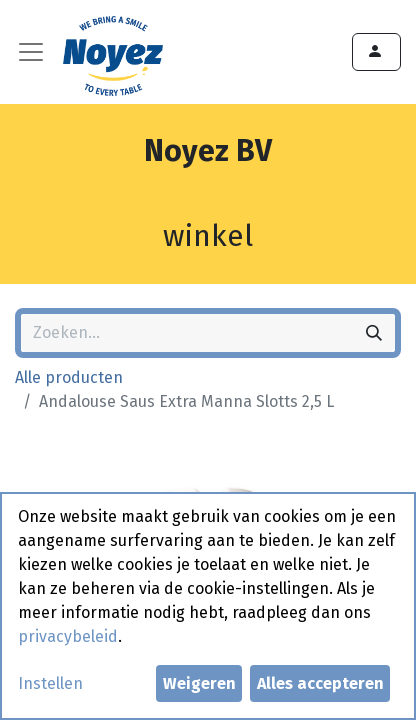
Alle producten (69, 377)
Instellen (50, 683)
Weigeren (199, 683)
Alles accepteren (320, 683)
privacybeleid (68, 636)
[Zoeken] (374, 333)
